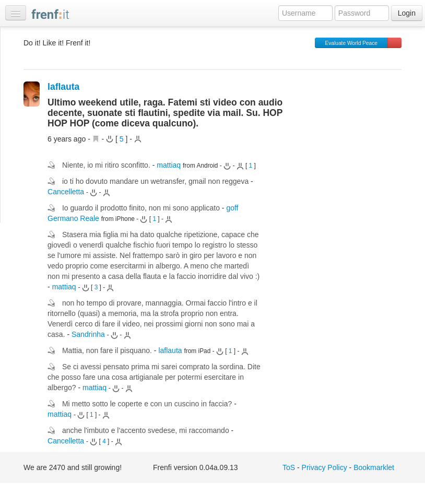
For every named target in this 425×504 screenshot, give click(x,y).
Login (407, 13)
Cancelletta (66, 192)
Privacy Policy (324, 467)
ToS (289, 467)
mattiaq (169, 165)
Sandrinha (88, 334)
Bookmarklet (374, 467)
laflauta (63, 87)
